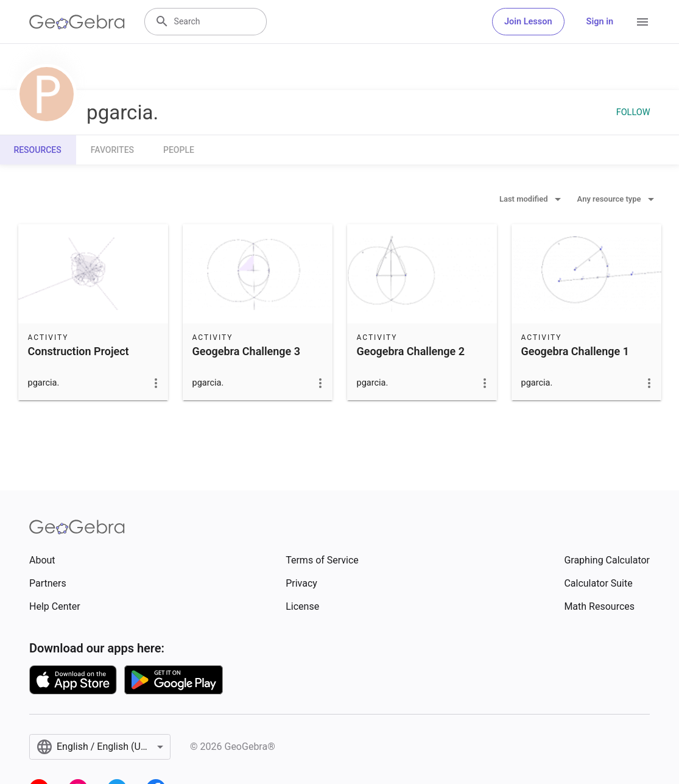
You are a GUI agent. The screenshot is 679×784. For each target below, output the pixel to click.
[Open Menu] (642, 22)
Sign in (600, 22)
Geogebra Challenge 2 (411, 351)
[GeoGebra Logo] (77, 22)
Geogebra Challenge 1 (575, 351)
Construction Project (79, 351)
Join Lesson (528, 22)
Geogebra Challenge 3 (246, 351)
